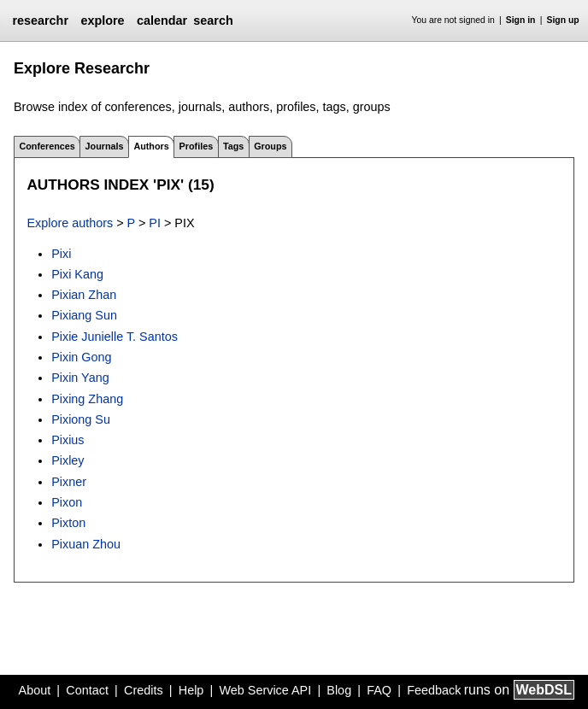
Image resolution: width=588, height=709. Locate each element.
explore (102, 21)
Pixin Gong (81, 357)
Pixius (68, 440)
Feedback (434, 690)
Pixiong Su (81, 419)
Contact (87, 690)
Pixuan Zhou (86, 544)
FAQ (379, 690)
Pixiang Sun (84, 315)
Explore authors (70, 223)
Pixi (61, 254)
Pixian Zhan (84, 295)
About (35, 690)
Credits (144, 690)
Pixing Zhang (87, 399)
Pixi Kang (77, 274)
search (213, 21)
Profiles (197, 146)
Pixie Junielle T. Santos (115, 337)
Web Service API (265, 690)
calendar (162, 21)
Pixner (69, 482)
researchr (40, 21)
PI (155, 223)
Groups (270, 146)
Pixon (67, 502)
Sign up (563, 20)
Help (191, 690)
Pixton (68, 523)
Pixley (68, 460)
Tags (233, 146)
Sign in (521, 20)
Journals (105, 146)
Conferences (47, 146)
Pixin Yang (80, 378)
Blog (339, 690)
